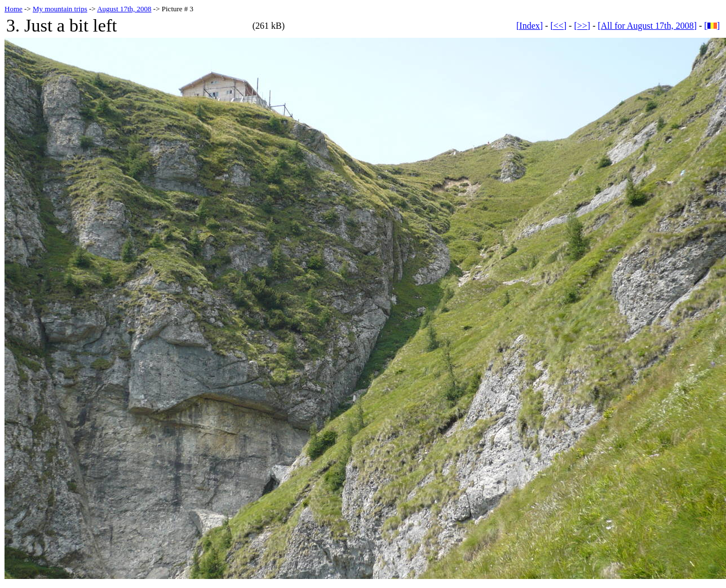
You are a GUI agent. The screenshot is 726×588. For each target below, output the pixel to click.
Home (14, 9)
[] (712, 26)
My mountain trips (60, 9)
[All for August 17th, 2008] (647, 26)
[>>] (582, 26)
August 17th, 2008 (124, 9)
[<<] (558, 26)
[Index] (530, 26)
